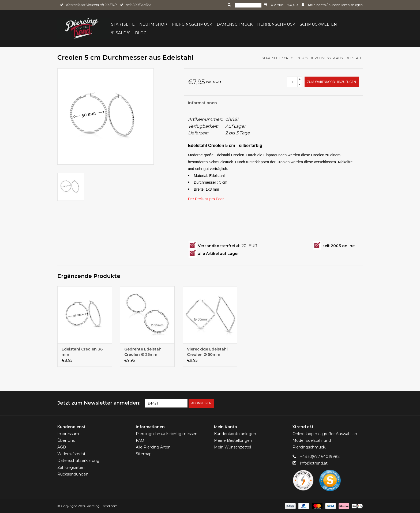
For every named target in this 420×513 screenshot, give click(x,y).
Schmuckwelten (318, 24)
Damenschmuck (235, 24)
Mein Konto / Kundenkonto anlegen (332, 5)
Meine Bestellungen (233, 440)
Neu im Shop (153, 24)
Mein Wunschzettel (232, 447)
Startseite (123, 24)
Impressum (68, 434)
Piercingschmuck (192, 24)
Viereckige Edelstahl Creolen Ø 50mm (207, 352)
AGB (62, 447)
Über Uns (66, 440)
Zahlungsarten (71, 467)
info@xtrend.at (314, 463)
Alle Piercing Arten (153, 447)
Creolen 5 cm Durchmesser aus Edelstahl (323, 58)
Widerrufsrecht (71, 454)
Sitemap (144, 454)
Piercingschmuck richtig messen (167, 434)
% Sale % (121, 33)
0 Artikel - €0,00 (281, 5)
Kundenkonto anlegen (235, 434)
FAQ (140, 440)
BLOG (141, 33)
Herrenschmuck (276, 24)
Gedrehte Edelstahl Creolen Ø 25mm (143, 352)
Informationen (202, 103)
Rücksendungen (73, 474)
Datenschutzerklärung (78, 461)
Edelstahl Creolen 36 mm (82, 352)
